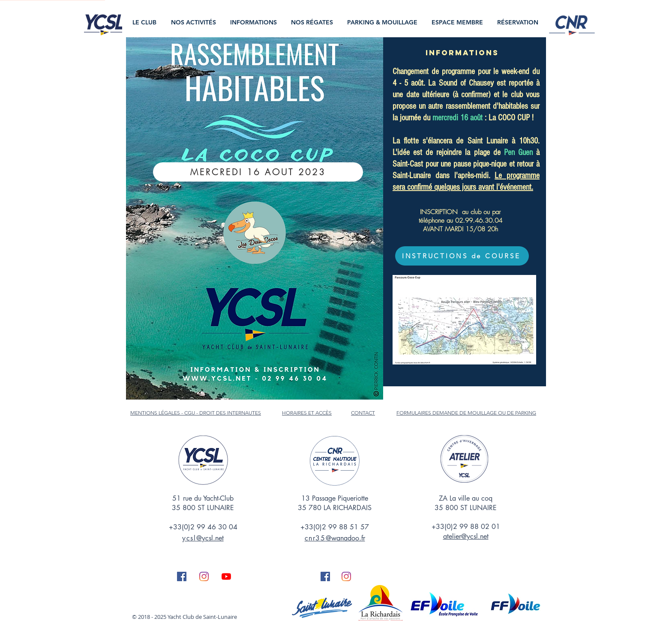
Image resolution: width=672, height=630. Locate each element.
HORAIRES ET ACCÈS (307, 413)
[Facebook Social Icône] (182, 576)
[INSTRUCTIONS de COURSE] (462, 256)
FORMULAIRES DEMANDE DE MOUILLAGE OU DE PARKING (466, 413)
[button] (145, 22)
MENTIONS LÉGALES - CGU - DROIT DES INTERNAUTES (196, 413)
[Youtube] (226, 576)
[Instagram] (204, 576)
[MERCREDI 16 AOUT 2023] (258, 172)
